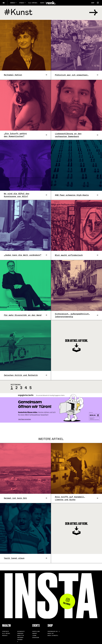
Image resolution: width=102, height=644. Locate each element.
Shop (93, 3)
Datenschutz (21, 631)
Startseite (6, 631)
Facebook (20, 639)
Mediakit (5, 635)
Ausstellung (36, 631)
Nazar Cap (51, 633)
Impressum (20, 633)
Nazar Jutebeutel (53, 635)
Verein (13, 3)
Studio (22, 3)
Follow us (67, 601)
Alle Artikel (33, 3)
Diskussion (36, 637)
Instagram (20, 637)
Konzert (35, 633)
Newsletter (21, 635)
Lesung (34, 635)
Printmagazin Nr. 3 (54, 631)
